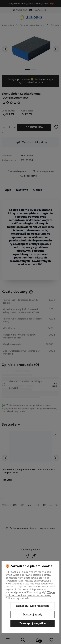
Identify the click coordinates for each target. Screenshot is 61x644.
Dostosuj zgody (33, 615)
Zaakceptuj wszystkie (33, 623)
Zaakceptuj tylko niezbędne (32, 606)
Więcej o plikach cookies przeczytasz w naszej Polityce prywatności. (30, 595)
